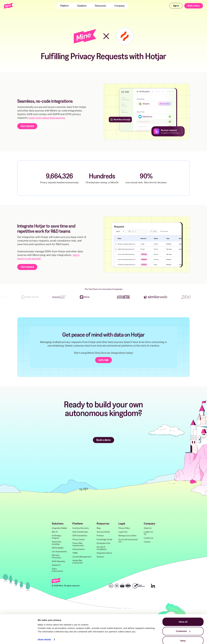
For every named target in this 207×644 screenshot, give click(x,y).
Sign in (176, 6)
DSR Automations (80, 536)
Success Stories (103, 532)
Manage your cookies (127, 536)
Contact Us (148, 538)
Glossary (100, 557)
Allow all (183, 617)
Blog (99, 528)
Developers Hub (103, 543)
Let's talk (103, 360)
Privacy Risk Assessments (78, 544)
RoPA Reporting (58, 561)
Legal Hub (123, 532)
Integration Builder (59, 528)
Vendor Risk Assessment (77, 562)
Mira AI (55, 532)
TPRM (75, 553)
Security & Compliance (102, 548)
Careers (147, 542)
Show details (44, 635)
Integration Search (104, 553)
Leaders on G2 (148, 533)
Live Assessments (59, 552)
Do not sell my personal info (128, 541)
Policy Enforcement (57, 570)
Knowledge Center (105, 539)
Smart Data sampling (56, 543)
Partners (100, 536)
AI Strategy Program (56, 537)
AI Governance (78, 549)
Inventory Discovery (80, 528)
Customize (183, 627)
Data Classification (80, 532)
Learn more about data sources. (47, 118)
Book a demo (194, 6)
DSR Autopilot (58, 548)
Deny (183, 636)
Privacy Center (78, 539)
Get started (27, 126)
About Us (148, 528)
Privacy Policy (124, 528)
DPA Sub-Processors (56, 556)
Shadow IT (56, 565)
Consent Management (82, 557)
